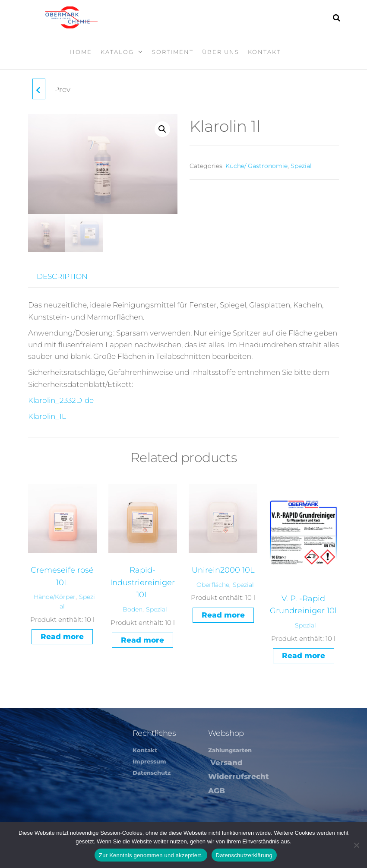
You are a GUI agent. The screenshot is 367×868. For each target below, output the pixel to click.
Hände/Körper (55, 596)
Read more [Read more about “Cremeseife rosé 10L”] (62, 636)
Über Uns (221, 52)
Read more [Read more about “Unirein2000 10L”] (223, 614)
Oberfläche (213, 584)
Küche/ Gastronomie (256, 166)
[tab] (69, 276)
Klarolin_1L (47, 415)
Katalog (117, 52)
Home (81, 52)
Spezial (301, 166)
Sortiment (173, 52)
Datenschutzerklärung (244, 855)
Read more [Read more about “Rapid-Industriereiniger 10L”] (142, 639)
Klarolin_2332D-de (61, 399)
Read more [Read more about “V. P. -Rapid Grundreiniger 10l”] (304, 655)
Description (62, 276)
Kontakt (264, 52)
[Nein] (356, 845)
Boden (133, 608)
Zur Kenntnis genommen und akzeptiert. (151, 855)
